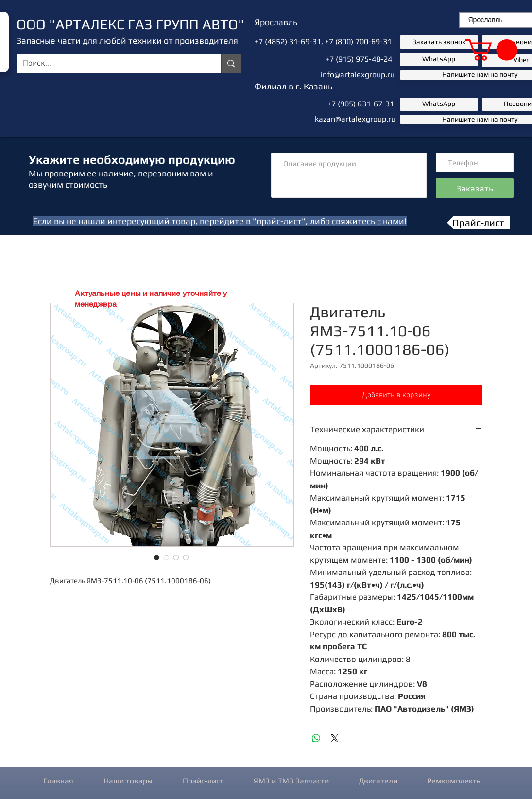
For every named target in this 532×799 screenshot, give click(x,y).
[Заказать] (475, 188)
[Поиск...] (112, 64)
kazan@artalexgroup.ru (355, 119)
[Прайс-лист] (479, 223)
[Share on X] (335, 738)
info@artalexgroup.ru (358, 75)
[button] (491, 50)
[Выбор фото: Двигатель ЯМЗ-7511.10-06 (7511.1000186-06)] (157, 557)
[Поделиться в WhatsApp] (316, 738)
